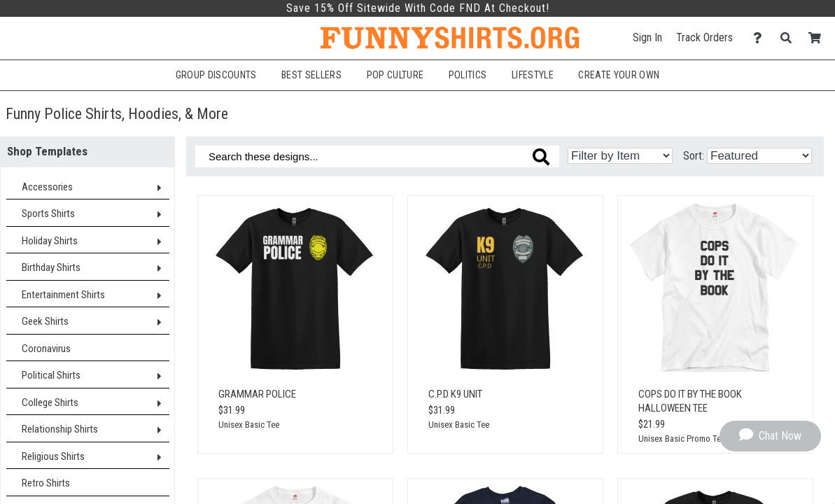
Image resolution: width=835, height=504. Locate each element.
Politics (468, 75)
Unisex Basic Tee (249, 425)
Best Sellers (311, 75)
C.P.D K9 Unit (455, 394)
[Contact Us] (761, 38)
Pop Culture (395, 75)
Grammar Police (257, 394)
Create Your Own (619, 75)
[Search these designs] (377, 156)
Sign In (647, 37)
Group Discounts (216, 75)
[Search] (790, 38)
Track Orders (704, 37)
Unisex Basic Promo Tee (682, 439)
